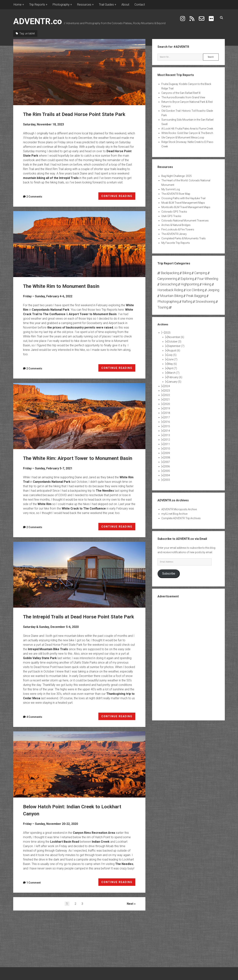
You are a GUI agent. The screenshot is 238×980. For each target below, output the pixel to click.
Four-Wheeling (208, 279)
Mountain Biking (171, 296)
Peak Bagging (196, 296)
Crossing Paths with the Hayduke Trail (183, 198)
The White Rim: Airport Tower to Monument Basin (79, 416)
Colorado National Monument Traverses (185, 221)
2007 (167, 462)
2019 (167, 408)
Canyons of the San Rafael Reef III (181, 93)
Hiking (207, 284)
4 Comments (34, 731)
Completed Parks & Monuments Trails (184, 238)
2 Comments (34, 197)
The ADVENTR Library (174, 234)
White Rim (45, 511)
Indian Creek (101, 856)
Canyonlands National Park (51, 310)
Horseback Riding (170, 290)
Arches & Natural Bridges (176, 225)
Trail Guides (106, 5)
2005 (167, 471)
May (172, 364)
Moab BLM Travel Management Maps (183, 203)
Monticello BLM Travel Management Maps (186, 207)
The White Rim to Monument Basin (79, 244)
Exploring (187, 279)
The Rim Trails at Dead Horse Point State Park (79, 72)
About (125, 5)
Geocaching (169, 284)
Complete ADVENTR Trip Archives (181, 518)
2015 (167, 426)
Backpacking (170, 273)
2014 (167, 431)
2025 (168, 333)
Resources (84, 5)
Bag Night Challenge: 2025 (177, 176)
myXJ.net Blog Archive (174, 514)
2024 (167, 386)
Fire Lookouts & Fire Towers (178, 229)
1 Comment (34, 897)
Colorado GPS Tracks (174, 212)
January (175, 382)
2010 (167, 449)
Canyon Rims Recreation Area (94, 847)
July (172, 355)
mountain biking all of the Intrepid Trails (51, 178)
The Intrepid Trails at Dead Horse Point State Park (79, 582)
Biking (187, 273)
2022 (167, 395)
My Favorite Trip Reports (176, 243)
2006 (167, 466)
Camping (201, 273)
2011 (167, 444)
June (173, 359)
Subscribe (169, 574)
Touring (163, 307)
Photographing (168, 301)
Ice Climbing (195, 290)
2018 (167, 413)
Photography (61, 5)
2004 (167, 475)
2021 (167, 400)
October (175, 342)
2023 (167, 391)
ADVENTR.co (38, 21)
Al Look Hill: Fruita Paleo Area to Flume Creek (187, 129)
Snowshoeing (205, 301)
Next (130, 918)
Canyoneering (167, 279)
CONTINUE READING (118, 197)
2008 (167, 457)
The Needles (105, 498)
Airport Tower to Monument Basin (93, 314)
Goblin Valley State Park (40, 672)
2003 (167, 480)
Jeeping (213, 290)
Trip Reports (37, 5)
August (174, 350)
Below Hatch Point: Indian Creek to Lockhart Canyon (79, 779)
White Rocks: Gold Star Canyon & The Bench (187, 133)
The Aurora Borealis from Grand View (183, 97)
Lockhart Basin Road (65, 856)
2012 (167, 440)
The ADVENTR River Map (176, 194)
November (176, 337)
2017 (167, 417)
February (175, 377)
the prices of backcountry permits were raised (80, 328)
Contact (140, 5)
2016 (167, 422)
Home (18, 5)
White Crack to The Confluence (84, 516)
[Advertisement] (188, 659)
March (174, 373)
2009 (167, 453)
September (176, 346)
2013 (167, 435)
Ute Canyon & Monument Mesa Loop (183, 138)
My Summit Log (171, 189)
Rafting (187, 301)
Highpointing (190, 284)
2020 (167, 404)
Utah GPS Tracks (171, 216)
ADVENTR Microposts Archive (179, 509)
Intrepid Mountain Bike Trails (48, 663)
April (172, 368)
